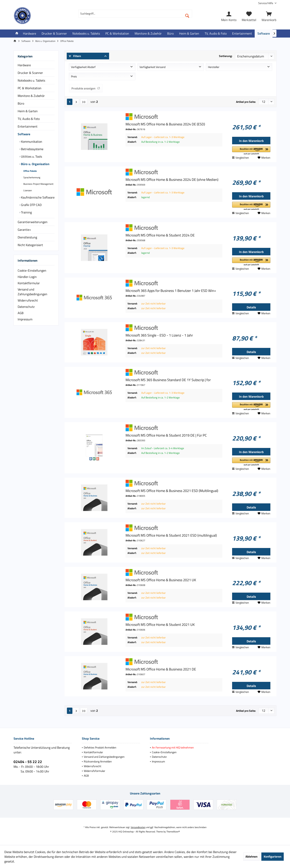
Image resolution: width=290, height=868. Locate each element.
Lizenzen (27, 190)
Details (251, 307)
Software (24, 134)
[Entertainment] (242, 34)
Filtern (75, 56)
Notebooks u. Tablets (31, 80)
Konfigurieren (273, 857)
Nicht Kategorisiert (30, 245)
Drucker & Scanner (30, 73)
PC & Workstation (30, 88)
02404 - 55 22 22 (28, 762)
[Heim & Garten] (189, 34)
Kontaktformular (29, 283)
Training (26, 212)
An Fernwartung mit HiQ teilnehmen (173, 747)
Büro (21, 103)
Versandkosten (138, 827)
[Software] (264, 34)
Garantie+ (24, 230)
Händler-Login (27, 277)
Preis (74, 76)
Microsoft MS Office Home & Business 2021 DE (161, 669)
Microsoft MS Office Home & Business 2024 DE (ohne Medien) (172, 180)
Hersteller (214, 67)
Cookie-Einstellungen (32, 270)
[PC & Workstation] (117, 34)
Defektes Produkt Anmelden (100, 747)
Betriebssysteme (32, 149)
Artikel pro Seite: (246, 102)
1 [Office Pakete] (70, 102)
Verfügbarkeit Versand (152, 67)
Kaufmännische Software (37, 197)
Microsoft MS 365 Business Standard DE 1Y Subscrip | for (168, 380)
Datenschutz (26, 307)
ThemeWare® (173, 832)
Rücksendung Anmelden (98, 761)
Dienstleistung (27, 237)
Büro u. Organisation (35, 164)
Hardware (24, 65)
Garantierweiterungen (33, 222)
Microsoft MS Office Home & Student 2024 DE (160, 235)
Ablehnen (251, 857)
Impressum (25, 319)
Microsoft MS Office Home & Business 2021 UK (161, 580)
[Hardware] (30, 34)
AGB (21, 313)
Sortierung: (226, 56)
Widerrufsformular (94, 771)
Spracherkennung (31, 177)
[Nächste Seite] (76, 102)
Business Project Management (38, 184)
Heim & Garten (28, 111)
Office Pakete (30, 171)
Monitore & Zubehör (31, 96)
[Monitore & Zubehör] (148, 34)
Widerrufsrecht (28, 300)
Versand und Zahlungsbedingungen (32, 292)
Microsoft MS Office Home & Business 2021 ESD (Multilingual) (172, 491)
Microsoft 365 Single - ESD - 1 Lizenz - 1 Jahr (159, 335)
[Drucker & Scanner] (54, 34)
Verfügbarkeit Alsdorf (83, 67)
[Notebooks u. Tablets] (86, 34)
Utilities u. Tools (31, 156)
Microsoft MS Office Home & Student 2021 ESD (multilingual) (171, 535)
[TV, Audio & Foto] (216, 34)
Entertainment (28, 126)
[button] (251, 151)
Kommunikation (31, 142)
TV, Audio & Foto (29, 119)
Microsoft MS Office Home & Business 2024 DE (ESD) (165, 124)
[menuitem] (266, 3)
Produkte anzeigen (86, 88)
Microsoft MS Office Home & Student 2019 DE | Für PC (166, 435)
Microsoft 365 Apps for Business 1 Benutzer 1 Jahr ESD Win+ (171, 291)
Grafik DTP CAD (31, 205)
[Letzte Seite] (84, 102)
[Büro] (170, 34)
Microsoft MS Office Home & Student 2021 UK (160, 625)
